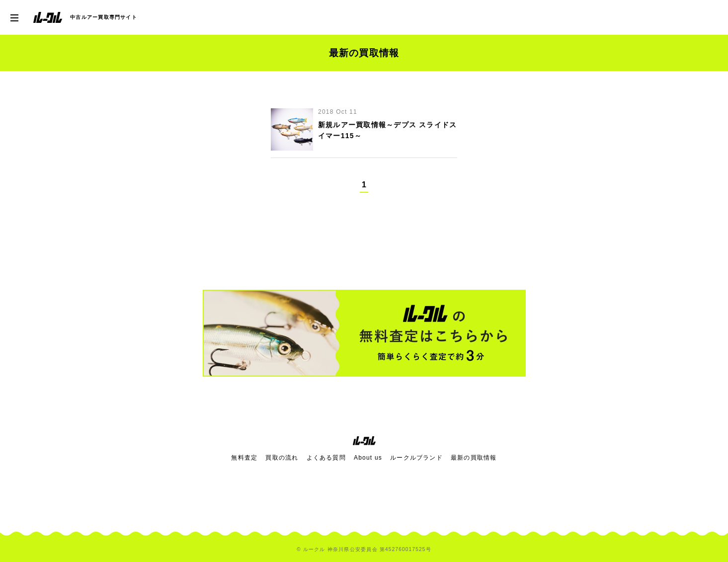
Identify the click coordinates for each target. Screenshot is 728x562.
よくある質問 (326, 458)
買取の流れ (282, 458)
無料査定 (244, 458)
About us (368, 458)
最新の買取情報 (474, 458)
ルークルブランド (416, 458)
